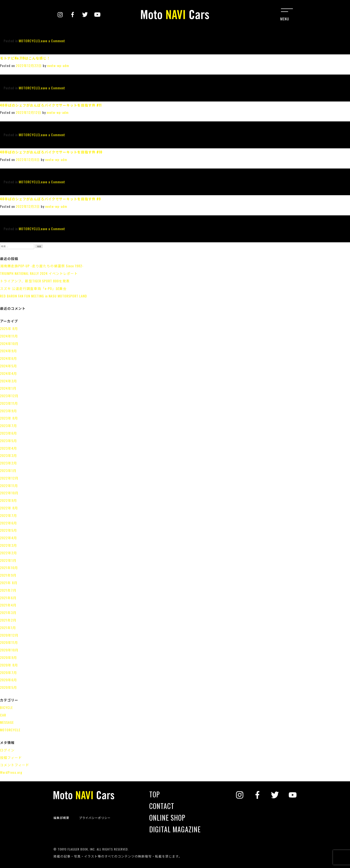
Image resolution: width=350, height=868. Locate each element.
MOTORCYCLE (29, 41)
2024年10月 (9, 343)
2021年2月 (8, 620)
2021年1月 (8, 628)
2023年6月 (9, 433)
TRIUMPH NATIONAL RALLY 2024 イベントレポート (39, 273)
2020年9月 (9, 657)
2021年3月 (8, 612)
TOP (155, 794)
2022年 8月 (9, 508)
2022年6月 (9, 523)
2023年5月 (9, 441)
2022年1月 (8, 560)
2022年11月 (9, 485)
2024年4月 (9, 373)
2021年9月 (8, 575)
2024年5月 (9, 366)
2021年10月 (9, 568)
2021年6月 (8, 598)
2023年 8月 (9, 418)
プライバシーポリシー (95, 818)
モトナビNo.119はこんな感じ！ (25, 58)
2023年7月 (9, 426)
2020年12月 (9, 635)
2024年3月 (9, 381)
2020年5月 (9, 687)
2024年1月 (8, 388)
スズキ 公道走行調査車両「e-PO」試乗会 (33, 288)
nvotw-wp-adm (58, 65)
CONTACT (162, 806)
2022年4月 (9, 538)
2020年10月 (9, 650)
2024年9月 (9, 351)
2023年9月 (9, 411)
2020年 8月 (9, 665)
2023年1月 (8, 470)
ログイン (7, 750)
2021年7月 (8, 590)
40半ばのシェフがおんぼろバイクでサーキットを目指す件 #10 (51, 152)
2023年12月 (9, 396)
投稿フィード (11, 757)
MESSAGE (7, 722)
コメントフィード (15, 765)
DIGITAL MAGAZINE (175, 829)
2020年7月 (9, 672)
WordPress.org (11, 772)
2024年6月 (9, 358)
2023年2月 (9, 463)
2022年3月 (9, 545)
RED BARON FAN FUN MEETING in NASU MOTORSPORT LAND (44, 296)
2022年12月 (9, 478)
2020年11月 (9, 642)
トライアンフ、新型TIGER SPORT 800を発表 (35, 281)
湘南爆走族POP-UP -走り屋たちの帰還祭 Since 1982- (42, 266)
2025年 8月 (9, 328)
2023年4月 (9, 448)
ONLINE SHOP (167, 818)
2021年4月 (8, 605)
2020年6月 (9, 680)
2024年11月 (9, 336)
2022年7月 (9, 515)
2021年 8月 (9, 583)
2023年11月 (9, 403)
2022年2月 (9, 553)
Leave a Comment (52, 41)
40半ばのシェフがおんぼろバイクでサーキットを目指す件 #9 (50, 199)
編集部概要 (61, 818)
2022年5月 (9, 530)
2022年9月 (9, 500)
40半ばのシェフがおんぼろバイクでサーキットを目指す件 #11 (51, 105)
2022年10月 (9, 493)
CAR (3, 715)
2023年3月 (9, 455)
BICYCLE (6, 707)
